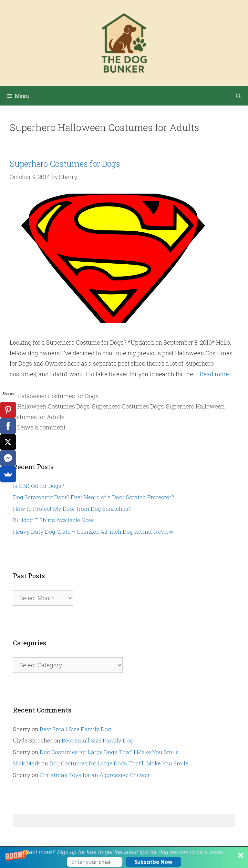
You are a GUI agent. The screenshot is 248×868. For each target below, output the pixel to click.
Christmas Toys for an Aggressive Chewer (95, 775)
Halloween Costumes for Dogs (58, 396)
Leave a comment (41, 427)
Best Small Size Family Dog (75, 729)
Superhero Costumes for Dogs (65, 164)
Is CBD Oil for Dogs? (38, 486)
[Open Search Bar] (238, 96)
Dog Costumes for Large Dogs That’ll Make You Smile (109, 752)
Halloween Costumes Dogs (54, 406)
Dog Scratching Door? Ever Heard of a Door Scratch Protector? (93, 497)
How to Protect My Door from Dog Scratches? (72, 509)
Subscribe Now (153, 862)
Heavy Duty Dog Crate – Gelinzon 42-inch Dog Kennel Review (93, 532)
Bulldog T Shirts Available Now (53, 520)
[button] (124, 858)
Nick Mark (26, 763)
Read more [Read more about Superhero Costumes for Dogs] (214, 374)
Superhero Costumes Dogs (128, 406)
